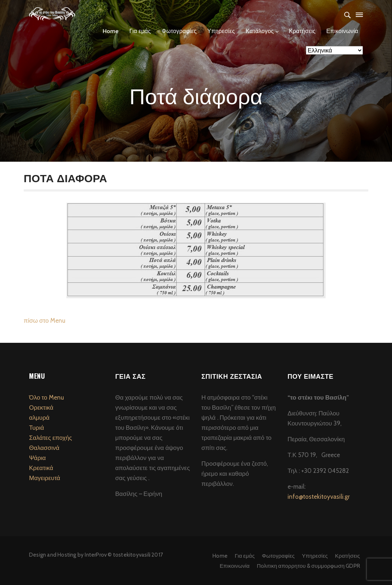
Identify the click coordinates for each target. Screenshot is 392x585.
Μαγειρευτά (45, 478)
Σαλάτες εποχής (51, 438)
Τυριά (37, 428)
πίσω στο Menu (45, 321)
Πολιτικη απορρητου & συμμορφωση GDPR (309, 566)
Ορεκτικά (41, 407)
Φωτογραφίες (179, 31)
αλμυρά (39, 418)
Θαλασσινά (44, 448)
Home (111, 31)
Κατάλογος (260, 31)
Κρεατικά (41, 468)
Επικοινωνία (342, 31)
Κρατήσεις (302, 31)
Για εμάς (140, 31)
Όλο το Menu (46, 397)
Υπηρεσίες (221, 31)
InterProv (95, 555)
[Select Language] (334, 50)
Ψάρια (38, 458)
